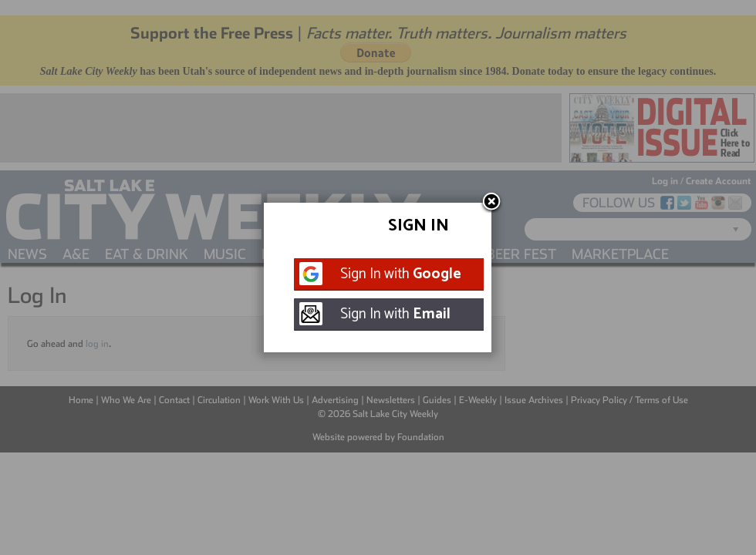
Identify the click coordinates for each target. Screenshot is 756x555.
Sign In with (401, 274)
